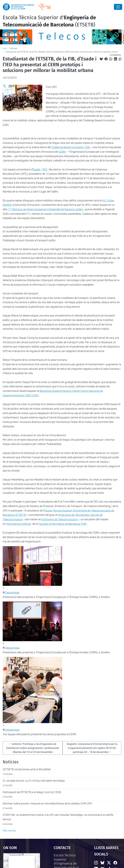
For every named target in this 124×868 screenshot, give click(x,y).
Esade (37, 169)
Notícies (13, 48)
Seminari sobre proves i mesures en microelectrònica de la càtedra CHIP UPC (47, 803)
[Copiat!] (120, 59)
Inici (5, 48)
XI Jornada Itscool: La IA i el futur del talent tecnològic (34, 781)
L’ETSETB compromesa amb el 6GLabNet (27, 769)
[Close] (118, 7)
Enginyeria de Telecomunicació (60, 519)
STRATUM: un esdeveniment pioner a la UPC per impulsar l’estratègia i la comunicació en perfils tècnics (58, 817)
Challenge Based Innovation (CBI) (71, 147)
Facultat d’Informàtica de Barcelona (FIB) (62, 524)
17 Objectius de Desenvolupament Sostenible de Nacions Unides (45, 209)
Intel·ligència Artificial (18, 524)
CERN (62, 152)
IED (45, 169)
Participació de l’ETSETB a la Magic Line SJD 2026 (32, 792)
